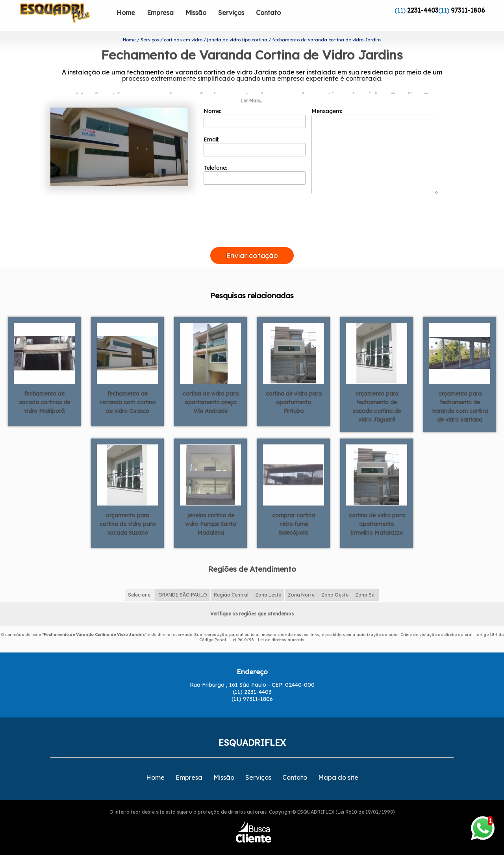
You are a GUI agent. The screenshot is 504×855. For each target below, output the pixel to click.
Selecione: (140, 582)
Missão (196, 13)
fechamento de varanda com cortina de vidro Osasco (128, 389)
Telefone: (255, 162)
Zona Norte (301, 582)
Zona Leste (268, 582)
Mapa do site (338, 765)
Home (126, 13)
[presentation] (252, 225)
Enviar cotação (252, 243)
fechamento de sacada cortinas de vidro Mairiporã (44, 389)
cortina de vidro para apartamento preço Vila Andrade (211, 389)
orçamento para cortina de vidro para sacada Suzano (128, 511)
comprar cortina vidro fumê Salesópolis (294, 511)
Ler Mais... (252, 88)
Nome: (255, 105)
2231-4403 (423, 10)
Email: (255, 134)
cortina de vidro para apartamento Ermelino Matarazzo (377, 511)
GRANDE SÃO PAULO (183, 582)
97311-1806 (468, 10)
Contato (268, 13)
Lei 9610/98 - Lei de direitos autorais (267, 627)
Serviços (231, 13)
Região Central (231, 582)
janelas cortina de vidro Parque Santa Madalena (210, 511)
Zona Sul (365, 582)
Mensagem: (375, 138)
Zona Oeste (335, 582)
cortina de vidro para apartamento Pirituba (294, 389)
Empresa (160, 13)
